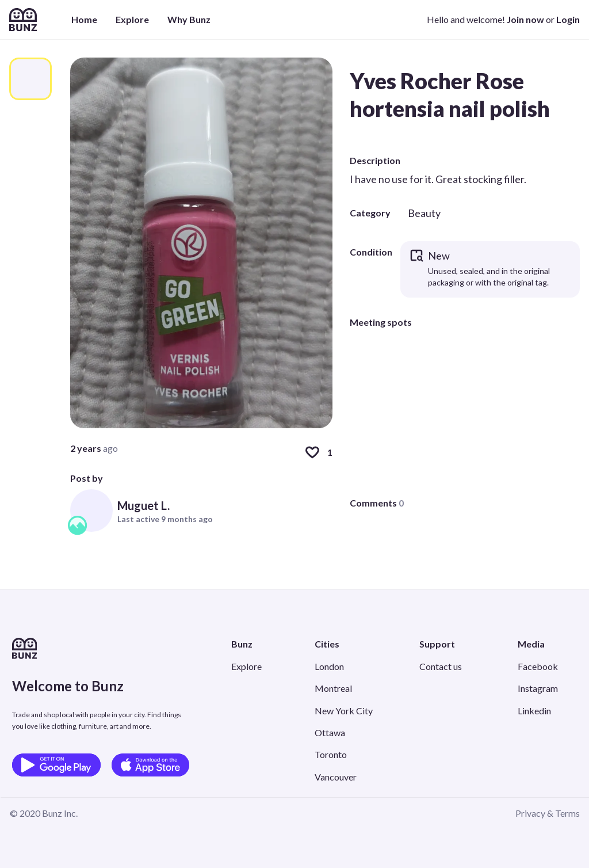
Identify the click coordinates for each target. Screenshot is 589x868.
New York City (344, 711)
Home (84, 19)
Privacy (530, 813)
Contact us (441, 666)
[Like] (312, 452)
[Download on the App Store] (150, 765)
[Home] (23, 20)
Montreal (333, 688)
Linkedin (534, 711)
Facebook (538, 666)
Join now (525, 19)
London (329, 666)
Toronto (331, 754)
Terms (567, 813)
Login (568, 19)
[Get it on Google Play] (56, 765)
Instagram (538, 688)
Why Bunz (189, 19)
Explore (132, 19)
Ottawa (330, 732)
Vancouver (336, 777)
